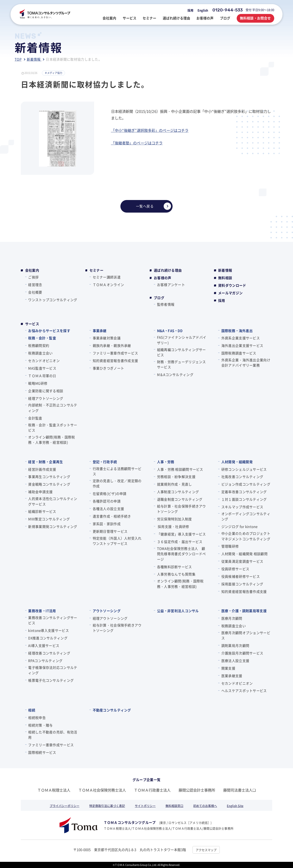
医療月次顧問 (232, 618)
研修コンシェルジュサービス (244, 469)
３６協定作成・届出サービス (180, 542)
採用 (190, 10)
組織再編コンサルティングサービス (182, 352)
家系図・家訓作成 (107, 524)
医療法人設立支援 (235, 661)
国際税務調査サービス (239, 353)
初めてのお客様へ (205, 806)
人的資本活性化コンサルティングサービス (53, 501)
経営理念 (35, 285)
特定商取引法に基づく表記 (107, 806)
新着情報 (225, 270)
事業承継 (100, 331)
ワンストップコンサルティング (53, 300)
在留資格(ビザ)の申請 (110, 493)
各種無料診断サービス (175, 567)
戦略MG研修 (38, 383)
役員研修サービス (235, 569)
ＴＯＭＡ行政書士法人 (152, 790)
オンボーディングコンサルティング (246, 516)
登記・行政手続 (105, 462)
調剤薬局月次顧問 (235, 645)
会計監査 (35, 418)
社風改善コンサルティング (242, 477)
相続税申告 (37, 718)
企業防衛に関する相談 (46, 391)
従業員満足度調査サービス (242, 561)
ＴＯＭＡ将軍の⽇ (42, 376)
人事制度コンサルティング (178, 492)
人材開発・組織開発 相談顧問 (244, 554)
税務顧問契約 (39, 345)
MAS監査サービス (42, 368)
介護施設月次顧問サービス (242, 653)
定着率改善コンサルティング (244, 492)
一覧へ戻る (153, 206)
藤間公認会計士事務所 (197, 790)
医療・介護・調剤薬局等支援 (244, 611)
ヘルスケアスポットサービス (244, 691)
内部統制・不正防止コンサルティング (53, 408)
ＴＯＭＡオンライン (109, 285)
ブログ (159, 298)
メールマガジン (230, 293)
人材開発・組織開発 (237, 462)
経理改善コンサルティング (49, 653)
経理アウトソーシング (46, 398)
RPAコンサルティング (45, 661)
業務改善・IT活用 (42, 611)
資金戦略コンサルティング (49, 484)
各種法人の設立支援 (109, 509)
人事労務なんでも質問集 (176, 574)
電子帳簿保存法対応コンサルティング (53, 670)
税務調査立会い (40, 353)
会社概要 (35, 292)
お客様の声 (163, 278)
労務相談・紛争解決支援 (176, 477)
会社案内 (32, 270)
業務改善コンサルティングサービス (53, 620)
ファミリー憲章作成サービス (115, 353)
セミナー (96, 270)
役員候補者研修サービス (241, 576)
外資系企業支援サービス (241, 338)
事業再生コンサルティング (49, 477)
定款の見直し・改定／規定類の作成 (117, 483)
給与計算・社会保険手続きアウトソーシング (182, 509)
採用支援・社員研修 (173, 526)
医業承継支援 (232, 676)
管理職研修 (230, 546)
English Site (235, 806)
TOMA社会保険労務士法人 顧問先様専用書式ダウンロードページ (182, 554)
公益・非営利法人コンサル (178, 611)
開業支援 (228, 668)
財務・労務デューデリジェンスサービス (182, 364)
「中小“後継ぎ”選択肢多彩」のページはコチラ (150, 130)
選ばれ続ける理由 (168, 270)
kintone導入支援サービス (48, 630)
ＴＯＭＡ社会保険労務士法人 (102, 790)
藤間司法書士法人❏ (239, 790)
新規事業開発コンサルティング (53, 526)
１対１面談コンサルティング (244, 499)
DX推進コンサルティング (48, 638)
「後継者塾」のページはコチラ (137, 143)
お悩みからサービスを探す (49, 331)
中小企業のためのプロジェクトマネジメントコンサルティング (246, 536)
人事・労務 (166, 462)
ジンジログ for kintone (240, 526)
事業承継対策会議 (107, 338)
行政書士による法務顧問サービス (117, 471)
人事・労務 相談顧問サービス (180, 469)
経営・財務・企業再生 (46, 462)
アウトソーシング (107, 611)
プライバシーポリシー (65, 806)
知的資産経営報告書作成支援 (115, 361)
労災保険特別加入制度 (175, 519)
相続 (32, 710)
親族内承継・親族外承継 (112, 345)
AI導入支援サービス (44, 645)
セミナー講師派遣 (107, 277)
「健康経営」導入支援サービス (182, 534)
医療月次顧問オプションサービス (246, 635)
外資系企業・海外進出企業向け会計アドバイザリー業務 (246, 362)
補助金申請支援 (40, 492)
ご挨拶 (33, 277)
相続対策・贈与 (40, 725)
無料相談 (225, 278)
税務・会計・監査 (42, 338)
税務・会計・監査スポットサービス (53, 427)
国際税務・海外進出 (237, 331)
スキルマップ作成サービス (242, 507)
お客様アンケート (171, 285)
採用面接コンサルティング (242, 584)
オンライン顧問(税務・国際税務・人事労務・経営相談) (52, 440)
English (203, 10)
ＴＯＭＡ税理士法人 (54, 790)
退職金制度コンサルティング (180, 499)
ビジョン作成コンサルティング (246, 484)
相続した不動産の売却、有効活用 (53, 735)
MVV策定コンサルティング (49, 519)
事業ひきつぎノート (109, 368)
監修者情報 (166, 304)
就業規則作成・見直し (175, 484)
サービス (32, 324)
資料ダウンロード (232, 285)
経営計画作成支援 (42, 469)
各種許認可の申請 (107, 501)
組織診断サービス (42, 511)
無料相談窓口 (174, 806)
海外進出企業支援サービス (242, 345)
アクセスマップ (206, 850)
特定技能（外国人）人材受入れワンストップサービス (117, 541)
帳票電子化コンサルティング (51, 680)
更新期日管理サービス (110, 531)
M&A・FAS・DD (170, 331)
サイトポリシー (145, 806)
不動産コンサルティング (112, 710)
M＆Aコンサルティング (175, 375)
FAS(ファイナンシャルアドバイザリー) (182, 340)
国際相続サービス (42, 752)
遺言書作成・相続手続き (112, 516)
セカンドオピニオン (44, 361)
